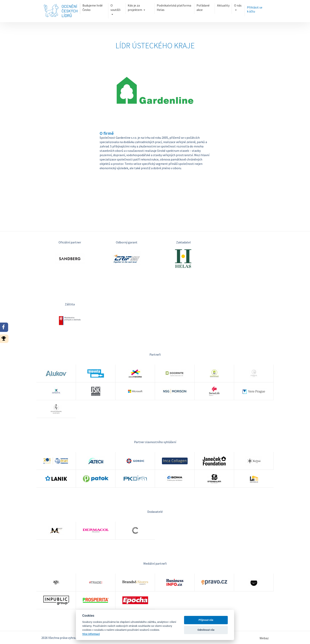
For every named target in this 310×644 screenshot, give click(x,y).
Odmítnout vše (206, 630)
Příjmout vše (206, 620)
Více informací (91, 634)
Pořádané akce (203, 8)
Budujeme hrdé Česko (93, 8)
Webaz (264, 638)
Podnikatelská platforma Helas (174, 8)
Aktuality (223, 5)
